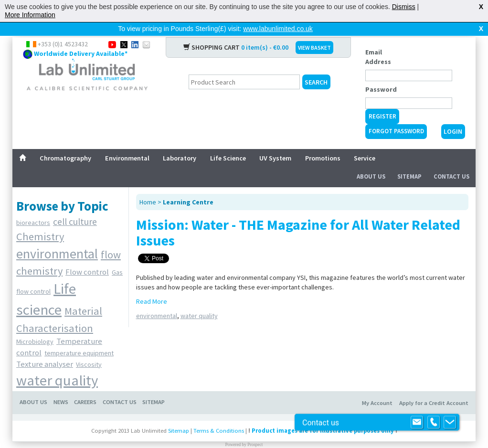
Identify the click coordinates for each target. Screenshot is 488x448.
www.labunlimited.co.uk (278, 29)
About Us (371, 161)
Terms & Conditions (219, 415)
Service (365, 143)
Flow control (87, 256)
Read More (152, 286)
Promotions (323, 143)
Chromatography (65, 143)
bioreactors (33, 207)
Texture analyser (45, 349)
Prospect (255, 429)
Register (382, 101)
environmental (57, 238)
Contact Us (451, 161)
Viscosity (89, 349)
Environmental (127, 143)
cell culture (75, 206)
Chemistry (40, 221)
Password (381, 74)
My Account (377, 388)
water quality (57, 365)
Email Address (378, 42)
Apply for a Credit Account (434, 388)
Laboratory (180, 143)
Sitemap (409, 161)
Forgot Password (396, 116)
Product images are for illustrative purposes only (323, 415)
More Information (30, 15)
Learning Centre (188, 187)
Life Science (228, 143)
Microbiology (35, 326)
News (61, 387)
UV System (275, 143)
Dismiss (404, 7)
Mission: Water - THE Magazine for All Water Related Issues (298, 217)
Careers (85, 387)
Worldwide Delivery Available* (81, 38)
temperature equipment (79, 338)
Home (148, 187)
